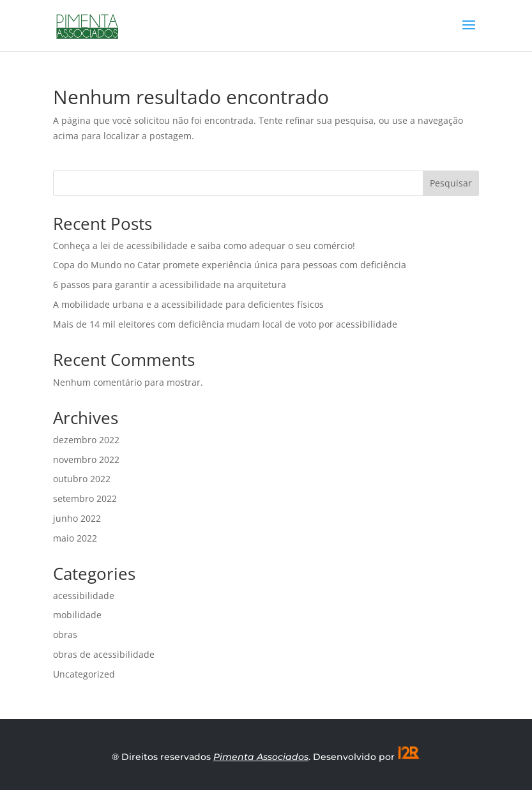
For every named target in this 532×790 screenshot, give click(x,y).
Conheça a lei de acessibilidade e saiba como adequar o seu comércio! (204, 246)
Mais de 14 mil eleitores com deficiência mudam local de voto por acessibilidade (225, 324)
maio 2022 (75, 538)
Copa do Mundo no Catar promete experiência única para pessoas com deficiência (230, 265)
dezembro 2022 (86, 440)
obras (65, 634)
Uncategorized (84, 674)
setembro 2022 (85, 498)
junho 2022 (77, 518)
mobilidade (77, 615)
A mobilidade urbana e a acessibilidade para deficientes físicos (188, 304)
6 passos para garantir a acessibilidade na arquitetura (170, 285)
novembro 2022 (86, 460)
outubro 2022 (82, 479)
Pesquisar (451, 183)
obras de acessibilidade (104, 654)
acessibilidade (84, 596)
